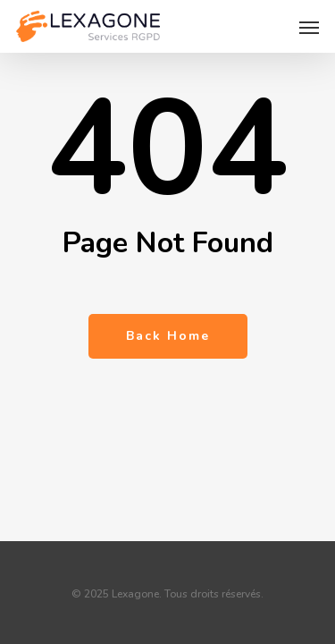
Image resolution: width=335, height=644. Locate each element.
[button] (309, 27)
